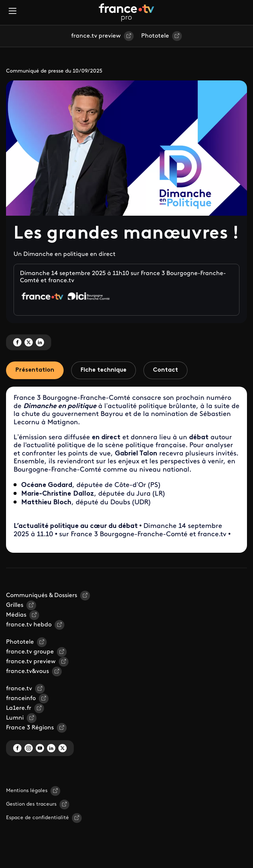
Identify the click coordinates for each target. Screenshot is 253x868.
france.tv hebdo (29, 625)
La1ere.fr (19, 708)
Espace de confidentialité (37, 818)
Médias (16, 615)
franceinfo (21, 699)
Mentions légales (27, 791)
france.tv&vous (27, 671)
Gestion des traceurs (31, 804)
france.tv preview (96, 36)
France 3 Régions (30, 728)
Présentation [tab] (35, 370)
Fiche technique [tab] (104, 370)
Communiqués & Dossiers (42, 596)
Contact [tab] (165, 370)
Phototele (155, 36)
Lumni (15, 718)
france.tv (19, 689)
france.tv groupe (30, 652)
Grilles (15, 605)
